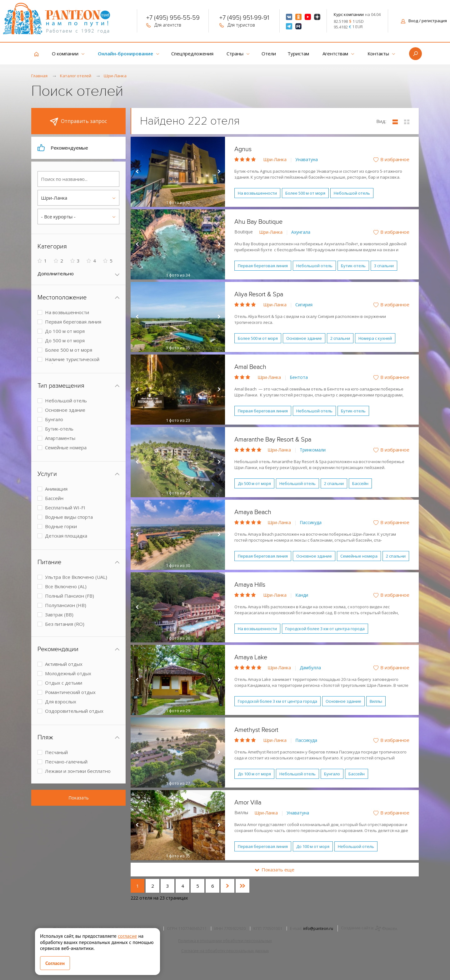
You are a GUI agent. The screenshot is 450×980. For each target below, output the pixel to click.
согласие (127, 936)
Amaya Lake (251, 657)
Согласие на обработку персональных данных (225, 951)
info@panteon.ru (318, 929)
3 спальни (384, 266)
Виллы (376, 701)
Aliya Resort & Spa (259, 294)
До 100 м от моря (254, 774)
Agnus (243, 149)
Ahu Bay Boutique (258, 222)
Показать (79, 798)
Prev (137, 172)
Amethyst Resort (256, 730)
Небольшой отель (352, 193)
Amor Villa (248, 803)
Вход (424, 21)
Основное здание (304, 338)
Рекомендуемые (63, 148)
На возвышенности (257, 193)
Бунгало (332, 774)
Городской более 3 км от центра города (325, 629)
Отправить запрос (78, 122)
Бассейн (360, 483)
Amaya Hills (250, 585)
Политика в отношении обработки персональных (225, 941)
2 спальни (340, 338)
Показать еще (275, 870)
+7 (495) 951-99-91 (244, 18)
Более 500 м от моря (305, 193)
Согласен (55, 963)
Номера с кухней (375, 338)
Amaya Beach (253, 512)
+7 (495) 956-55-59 (173, 18)
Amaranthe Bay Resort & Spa (273, 440)
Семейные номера (359, 556)
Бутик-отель (353, 266)
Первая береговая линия (263, 266)
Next (219, 172)
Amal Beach (250, 367)
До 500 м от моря (254, 483)
